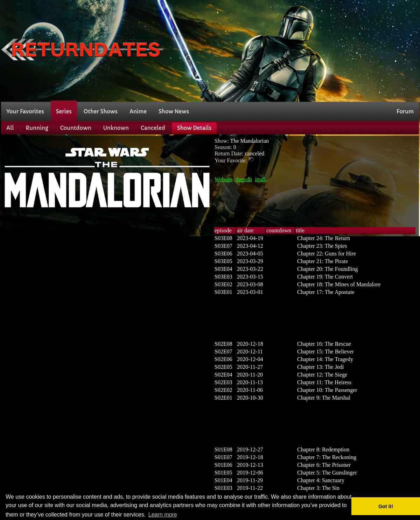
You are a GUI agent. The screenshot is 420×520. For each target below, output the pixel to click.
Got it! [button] (386, 506)
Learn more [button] (163, 515)
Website (223, 179)
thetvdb (244, 179)
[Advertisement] (298, 50)
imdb (261, 179)
